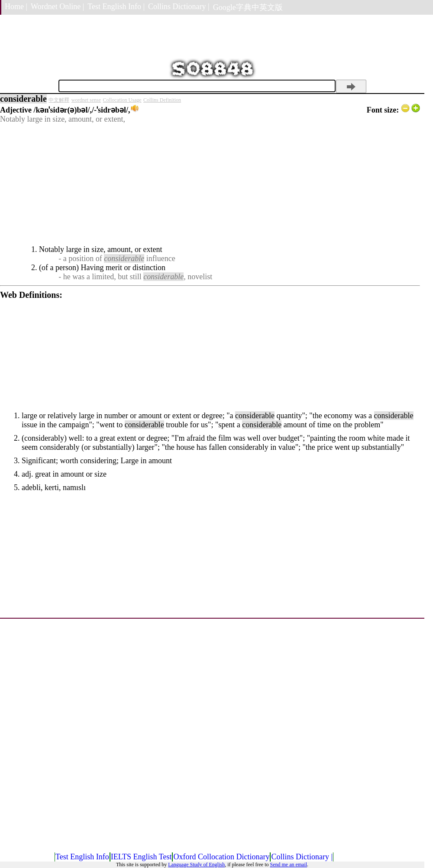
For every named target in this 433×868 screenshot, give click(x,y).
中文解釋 (59, 100)
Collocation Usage (122, 100)
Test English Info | (116, 6)
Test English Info (82, 857)
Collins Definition (162, 100)
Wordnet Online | (57, 6)
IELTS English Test (141, 857)
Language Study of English (196, 865)
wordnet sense (86, 100)
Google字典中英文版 (248, 7)
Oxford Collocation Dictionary (221, 857)
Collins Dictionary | (179, 6)
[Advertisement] (210, 184)
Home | (16, 6)
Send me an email (288, 865)
